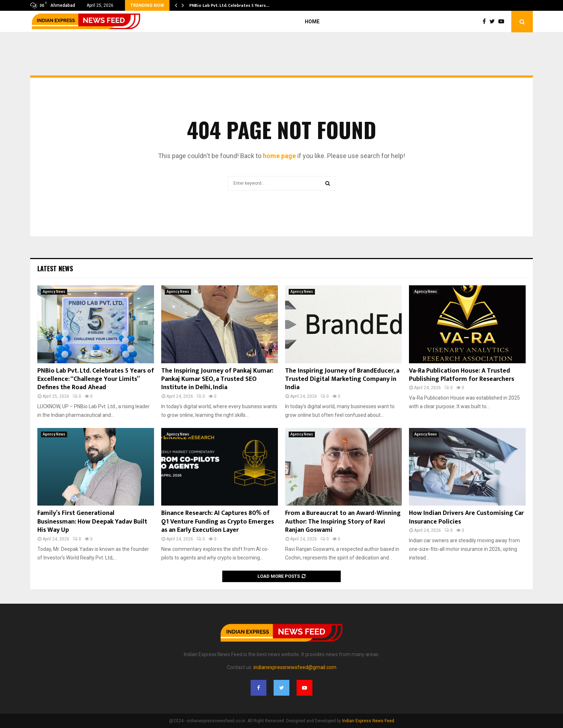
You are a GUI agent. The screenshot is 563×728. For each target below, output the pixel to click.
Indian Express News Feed (368, 721)
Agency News (54, 292)
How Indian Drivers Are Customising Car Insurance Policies (466, 517)
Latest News (55, 268)
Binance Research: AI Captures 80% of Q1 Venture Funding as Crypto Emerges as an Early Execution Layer (218, 522)
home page (279, 156)
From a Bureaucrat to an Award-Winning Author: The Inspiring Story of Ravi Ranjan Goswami (343, 522)
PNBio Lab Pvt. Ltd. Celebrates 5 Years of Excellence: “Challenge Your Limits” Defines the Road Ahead (96, 379)
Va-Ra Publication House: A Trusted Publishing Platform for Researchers (462, 375)
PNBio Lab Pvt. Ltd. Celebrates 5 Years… (229, 5)
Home (312, 22)
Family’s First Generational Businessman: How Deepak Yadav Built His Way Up (92, 522)
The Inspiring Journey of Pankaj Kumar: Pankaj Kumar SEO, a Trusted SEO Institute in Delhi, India (217, 379)
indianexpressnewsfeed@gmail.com (295, 667)
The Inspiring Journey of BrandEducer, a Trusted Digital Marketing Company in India (342, 379)
